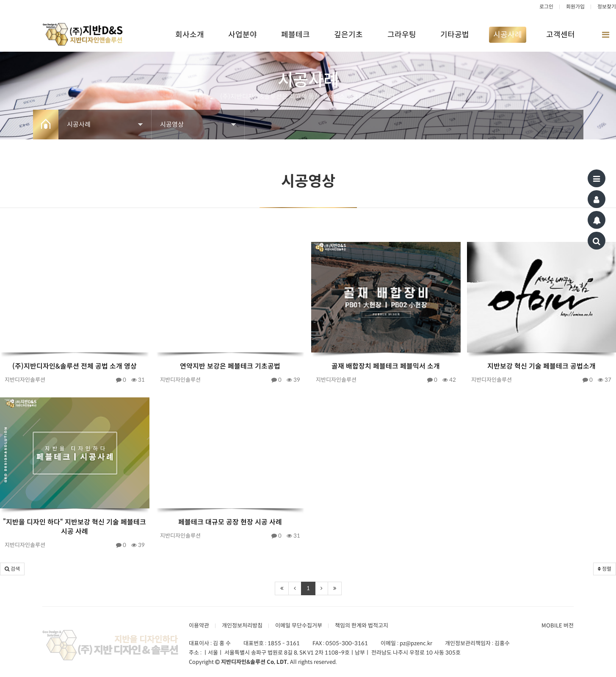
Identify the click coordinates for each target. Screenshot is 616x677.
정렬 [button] (605, 569)
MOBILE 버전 (558, 626)
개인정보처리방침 (242, 626)
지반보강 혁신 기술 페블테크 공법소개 (541, 366)
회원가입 (575, 7)
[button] (12, 569)
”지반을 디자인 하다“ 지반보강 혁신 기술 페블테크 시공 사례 (75, 527)
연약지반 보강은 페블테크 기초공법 (230, 366)
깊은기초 (348, 35)
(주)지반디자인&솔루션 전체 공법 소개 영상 (75, 366)
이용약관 (199, 626)
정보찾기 (607, 7)
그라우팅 (402, 35)
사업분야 (243, 35)
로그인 (546, 7)
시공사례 (508, 35)
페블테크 (296, 35)
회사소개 (190, 35)
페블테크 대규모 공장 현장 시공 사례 (230, 522)
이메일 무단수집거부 (299, 626)
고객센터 (561, 35)
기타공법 (455, 35)
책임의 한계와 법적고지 (362, 626)
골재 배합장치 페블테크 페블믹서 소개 (386, 366)
